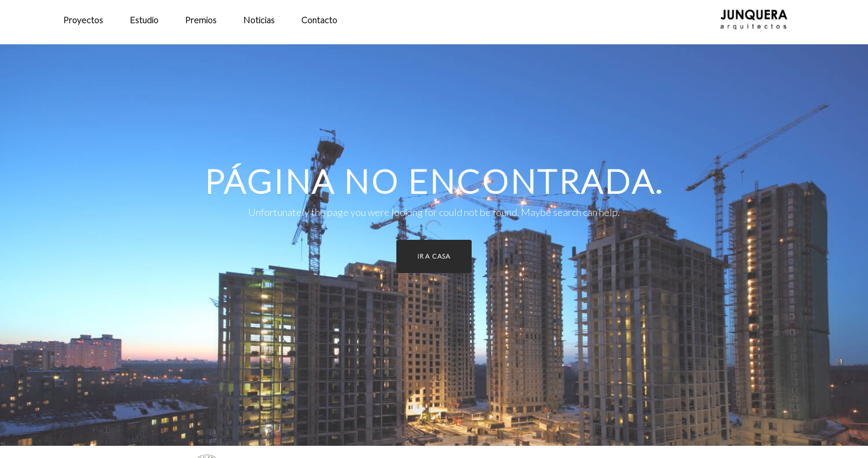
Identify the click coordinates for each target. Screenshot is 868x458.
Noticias (259, 20)
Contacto (319, 20)
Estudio (144, 20)
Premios (201, 20)
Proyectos (83, 20)
